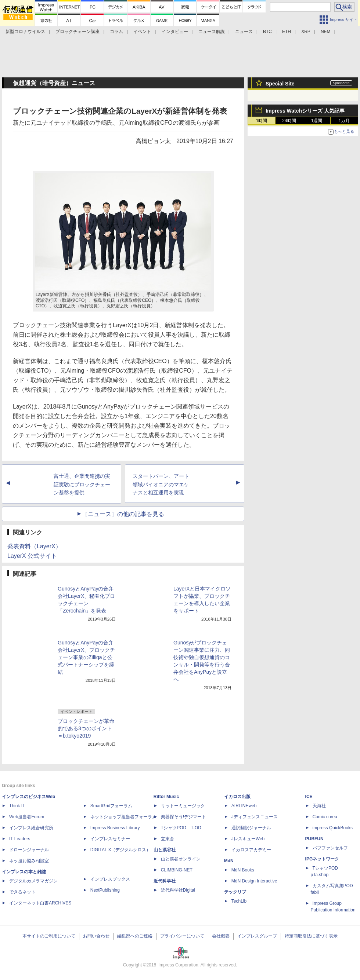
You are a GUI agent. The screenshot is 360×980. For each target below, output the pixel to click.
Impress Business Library (115, 828)
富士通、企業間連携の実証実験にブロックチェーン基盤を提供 (82, 484)
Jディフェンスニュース (255, 817)
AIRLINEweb (244, 806)
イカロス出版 (237, 797)
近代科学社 (165, 881)
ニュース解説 (212, 32)
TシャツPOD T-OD (181, 828)
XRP (306, 32)
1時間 (262, 121)
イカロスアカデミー (251, 850)
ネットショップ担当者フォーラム (123, 817)
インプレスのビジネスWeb (28, 797)
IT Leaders (20, 839)
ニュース (244, 32)
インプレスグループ (257, 936)
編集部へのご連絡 (135, 936)
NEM (326, 32)
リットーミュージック (183, 806)
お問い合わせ (96, 936)
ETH (287, 32)
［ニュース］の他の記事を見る (123, 514)
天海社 (319, 806)
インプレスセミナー (110, 839)
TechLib (239, 901)
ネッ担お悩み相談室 (29, 861)
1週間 (317, 121)
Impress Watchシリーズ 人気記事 (305, 111)
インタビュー (175, 32)
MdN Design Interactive (254, 881)
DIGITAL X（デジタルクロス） (121, 850)
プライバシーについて (182, 936)
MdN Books (243, 870)
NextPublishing (105, 890)
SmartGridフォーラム (111, 806)
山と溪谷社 (165, 850)
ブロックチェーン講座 (78, 32)
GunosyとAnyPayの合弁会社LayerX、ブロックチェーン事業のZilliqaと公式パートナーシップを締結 (86, 657)
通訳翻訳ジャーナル (251, 828)
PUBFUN (314, 839)
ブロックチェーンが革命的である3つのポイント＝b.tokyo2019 (86, 728)
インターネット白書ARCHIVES (40, 903)
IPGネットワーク (322, 859)
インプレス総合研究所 (31, 828)
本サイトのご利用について (49, 936)
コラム (116, 32)
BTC (267, 32)
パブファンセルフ (330, 848)
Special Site (280, 84)
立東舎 (168, 839)
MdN (229, 861)
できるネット (22, 892)
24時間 (289, 121)
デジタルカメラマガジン (33, 881)
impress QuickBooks (333, 828)
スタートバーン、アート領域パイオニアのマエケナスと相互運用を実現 (161, 484)
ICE (309, 797)
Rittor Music (166, 797)
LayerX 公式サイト (32, 556)
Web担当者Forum (27, 817)
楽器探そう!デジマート (183, 817)
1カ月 (344, 121)
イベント (142, 32)
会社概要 (221, 936)
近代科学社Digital (178, 890)
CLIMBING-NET (177, 870)
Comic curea (325, 817)
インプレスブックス (110, 879)
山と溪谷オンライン (181, 859)
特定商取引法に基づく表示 (311, 936)
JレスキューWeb (248, 839)
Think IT (17, 806)
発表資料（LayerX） (34, 546)
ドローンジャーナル (29, 850)
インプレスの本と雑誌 (24, 872)
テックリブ (235, 892)
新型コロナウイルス (25, 32)
